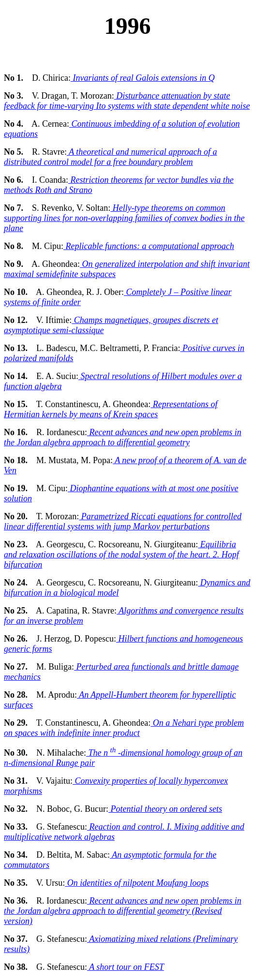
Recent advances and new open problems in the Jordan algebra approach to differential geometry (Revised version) (123, 911)
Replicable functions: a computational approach (149, 246)
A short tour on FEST (126, 967)
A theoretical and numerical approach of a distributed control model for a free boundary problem (110, 157)
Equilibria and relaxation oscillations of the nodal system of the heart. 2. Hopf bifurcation (121, 555)
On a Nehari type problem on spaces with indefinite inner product (124, 728)
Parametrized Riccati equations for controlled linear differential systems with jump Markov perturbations (123, 521)
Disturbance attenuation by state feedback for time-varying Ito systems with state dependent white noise (127, 101)
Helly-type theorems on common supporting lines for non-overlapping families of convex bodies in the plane (124, 218)
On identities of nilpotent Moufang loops (137, 883)
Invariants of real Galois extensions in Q (143, 78)
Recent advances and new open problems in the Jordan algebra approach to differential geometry (123, 437)
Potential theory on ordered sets (165, 809)
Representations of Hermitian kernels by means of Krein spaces (111, 409)
